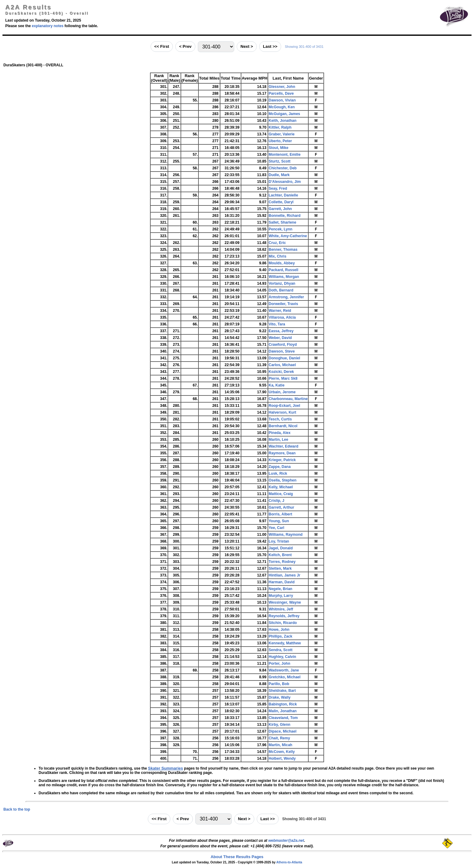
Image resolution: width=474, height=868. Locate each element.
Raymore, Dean (282, 453)
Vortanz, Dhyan (282, 283)
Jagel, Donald (281, 548)
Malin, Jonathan (283, 711)
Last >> (270, 46)
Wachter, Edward (283, 446)
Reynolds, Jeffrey (284, 616)
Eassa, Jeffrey (281, 331)
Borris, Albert (280, 514)
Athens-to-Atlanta (289, 862)
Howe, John (279, 630)
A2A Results (28, 7)
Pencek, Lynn (280, 229)
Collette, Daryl (281, 202)
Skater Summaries (166, 768)
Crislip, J (276, 501)
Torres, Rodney (282, 562)
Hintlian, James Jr (284, 575)
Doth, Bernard (281, 290)
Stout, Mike (278, 148)
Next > (247, 46)
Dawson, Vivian (282, 100)
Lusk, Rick (278, 473)
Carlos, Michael (282, 365)
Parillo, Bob (279, 684)
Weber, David (280, 338)
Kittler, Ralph (280, 127)
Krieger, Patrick (282, 460)
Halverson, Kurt (282, 412)
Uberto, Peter (280, 141)
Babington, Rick (283, 704)
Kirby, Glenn (279, 725)
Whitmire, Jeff (281, 609)
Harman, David (281, 582)
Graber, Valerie (281, 134)
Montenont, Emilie (284, 155)
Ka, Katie (276, 385)
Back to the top (17, 809)
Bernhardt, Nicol (283, 426)
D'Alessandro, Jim (285, 182)
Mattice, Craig (281, 494)
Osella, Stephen (282, 480)
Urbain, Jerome (282, 392)
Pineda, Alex (279, 433)
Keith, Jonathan (282, 121)
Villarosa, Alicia (282, 317)
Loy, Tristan (279, 541)
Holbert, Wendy (282, 758)
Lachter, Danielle (283, 195)
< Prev (185, 46)
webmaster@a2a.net (286, 841)
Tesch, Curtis (280, 419)
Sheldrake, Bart (282, 691)
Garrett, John (280, 209)
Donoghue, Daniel (284, 358)
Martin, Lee (278, 440)
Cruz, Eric (277, 243)
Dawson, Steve (282, 351)
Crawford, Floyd (283, 345)
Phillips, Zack (280, 636)
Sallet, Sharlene (282, 222)
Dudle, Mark (279, 175)
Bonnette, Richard (284, 216)
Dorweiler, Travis (283, 304)
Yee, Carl (276, 528)
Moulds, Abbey (282, 263)
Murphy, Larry (281, 596)
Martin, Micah (280, 745)
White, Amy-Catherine (288, 236)
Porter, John (279, 663)
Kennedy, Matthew (285, 643)
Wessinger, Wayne (285, 602)
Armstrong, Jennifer (286, 297)
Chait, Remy (279, 738)
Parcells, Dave (281, 93)
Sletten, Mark (280, 568)
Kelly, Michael (281, 487)
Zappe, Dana (279, 467)
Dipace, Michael (282, 731)
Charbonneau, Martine (288, 399)
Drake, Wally (279, 697)
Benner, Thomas (283, 250)
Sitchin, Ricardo (283, 623)
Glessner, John (282, 87)
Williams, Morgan (284, 277)
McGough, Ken (282, 107)
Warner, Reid (280, 311)
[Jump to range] (216, 47)
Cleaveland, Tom (283, 718)
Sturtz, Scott (279, 161)
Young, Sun (279, 521)
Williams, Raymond (285, 535)
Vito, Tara (277, 324)
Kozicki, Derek (281, 372)
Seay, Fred (278, 188)
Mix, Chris (277, 256)
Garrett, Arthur (281, 507)
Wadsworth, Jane (284, 670)
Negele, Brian (280, 589)
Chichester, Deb (283, 168)
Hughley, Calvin (282, 657)
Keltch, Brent (280, 555)
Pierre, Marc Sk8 (283, 378)
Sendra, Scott (280, 650)
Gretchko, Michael (284, 677)
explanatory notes (48, 26)
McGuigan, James (284, 114)
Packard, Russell (283, 270)
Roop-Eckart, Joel (284, 406)
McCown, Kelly (282, 752)
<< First (162, 46)
